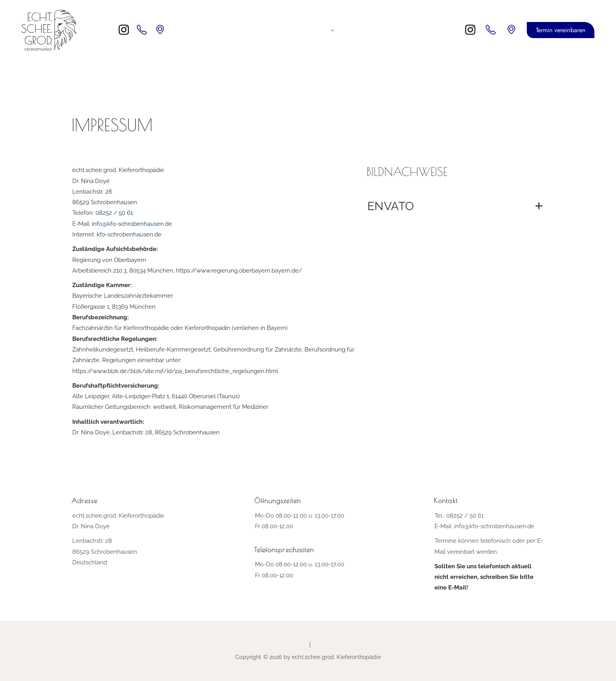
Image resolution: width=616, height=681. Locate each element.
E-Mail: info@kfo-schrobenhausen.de (484, 526)
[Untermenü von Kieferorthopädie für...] (333, 30)
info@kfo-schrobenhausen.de (132, 224)
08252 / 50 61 (114, 213)
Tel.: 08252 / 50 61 (459, 516)
